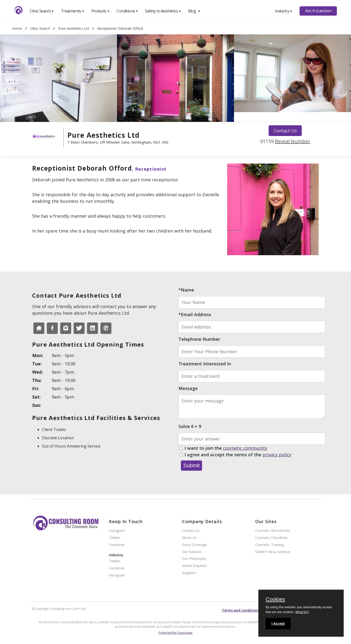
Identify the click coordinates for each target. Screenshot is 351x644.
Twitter (115, 538)
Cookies (275, 600)
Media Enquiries (195, 566)
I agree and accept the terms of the (238, 455)
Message (188, 388)
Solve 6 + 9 (190, 426)
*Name (186, 290)
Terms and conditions (241, 610)
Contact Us (285, 131)
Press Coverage (195, 545)
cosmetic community (245, 448)
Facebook (117, 545)
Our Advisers (192, 552)
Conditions (127, 11)
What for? (302, 612)
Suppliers (189, 573)
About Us (189, 538)
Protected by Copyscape (175, 633)
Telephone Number (199, 339)
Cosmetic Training (269, 545)
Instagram (117, 531)
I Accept (278, 624)
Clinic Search (42, 11)
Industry (284, 11)
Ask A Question (318, 11)
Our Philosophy (194, 559)
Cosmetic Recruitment (273, 531)
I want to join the (226, 448)
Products (101, 11)
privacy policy (277, 455)
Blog (194, 11)
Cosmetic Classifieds (271, 538)
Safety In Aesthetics (163, 11)
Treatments (73, 11)
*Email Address (195, 314)
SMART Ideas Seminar (273, 552)
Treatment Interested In (205, 364)
